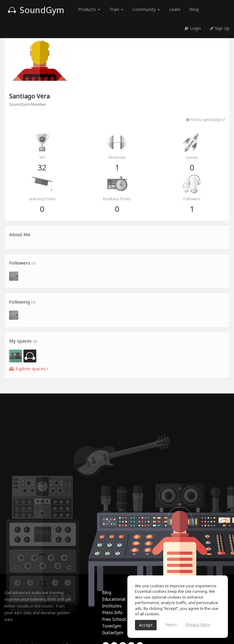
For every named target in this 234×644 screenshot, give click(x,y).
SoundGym (36, 10)
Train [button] (116, 9)
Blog (194, 9)
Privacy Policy (198, 624)
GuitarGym (113, 633)
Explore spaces (29, 369)
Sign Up (220, 28)
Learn (175, 9)
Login (193, 28)
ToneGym (112, 626)
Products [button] (89, 9)
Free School (114, 619)
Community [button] (146, 9)
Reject (171, 624)
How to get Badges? (206, 119)
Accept (146, 625)
